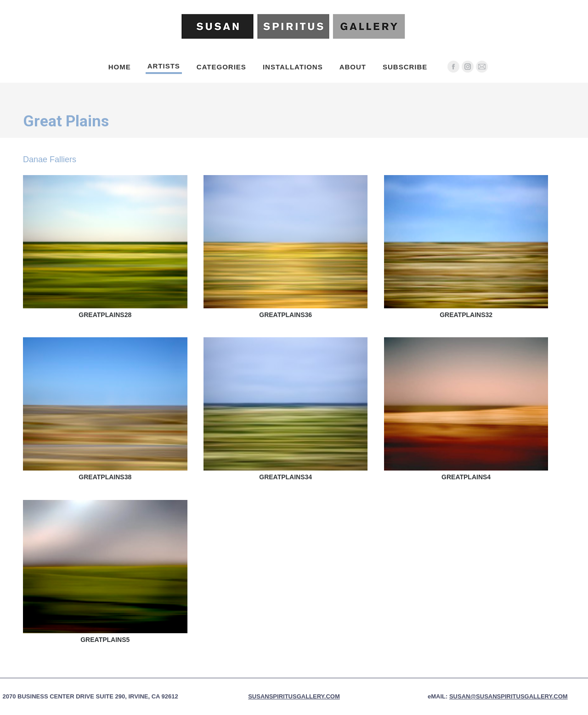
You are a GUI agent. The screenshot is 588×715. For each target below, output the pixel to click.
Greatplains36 (286, 315)
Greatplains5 (105, 640)
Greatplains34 (286, 477)
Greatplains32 (466, 315)
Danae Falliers (50, 159)
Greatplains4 (466, 477)
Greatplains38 (105, 477)
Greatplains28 (105, 315)
